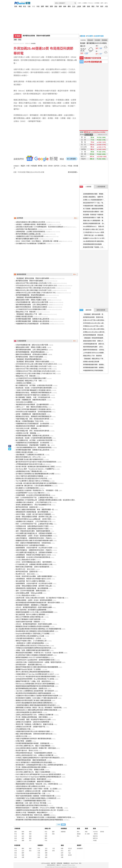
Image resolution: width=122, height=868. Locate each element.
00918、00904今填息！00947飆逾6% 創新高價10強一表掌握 (37, 241)
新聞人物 (48, 829)
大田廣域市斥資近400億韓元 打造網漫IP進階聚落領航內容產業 (37, 696)
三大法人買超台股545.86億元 (26, 560)
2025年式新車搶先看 (93, 62)
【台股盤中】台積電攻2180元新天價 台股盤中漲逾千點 (35, 791)
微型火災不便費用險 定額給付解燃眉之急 (30, 617)
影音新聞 (17, 845)
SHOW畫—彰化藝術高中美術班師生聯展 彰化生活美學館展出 (37, 483)
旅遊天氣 (95, 836)
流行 (30, 841)
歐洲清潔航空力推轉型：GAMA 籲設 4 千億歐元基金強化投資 (36, 698)
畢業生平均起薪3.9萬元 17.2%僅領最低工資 (31, 641)
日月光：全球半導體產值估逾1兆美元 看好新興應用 (34, 562)
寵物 (30, 832)
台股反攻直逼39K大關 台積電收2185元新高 (30, 222)
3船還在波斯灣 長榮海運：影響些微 (28, 622)
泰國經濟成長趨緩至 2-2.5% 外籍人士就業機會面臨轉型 (35, 612)
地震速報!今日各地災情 (93, 58)
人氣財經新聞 (101, 187)
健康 (60, 6)
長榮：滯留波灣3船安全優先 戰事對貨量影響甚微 (33, 531)
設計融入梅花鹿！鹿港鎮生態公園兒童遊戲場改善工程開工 (35, 467)
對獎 (86, 829)
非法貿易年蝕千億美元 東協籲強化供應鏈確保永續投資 (34, 655)
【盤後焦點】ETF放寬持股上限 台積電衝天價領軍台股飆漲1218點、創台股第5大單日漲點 (47, 500)
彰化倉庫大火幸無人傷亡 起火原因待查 (95, 229)
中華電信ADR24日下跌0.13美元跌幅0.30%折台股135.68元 (102, 326)
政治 (25, 6)
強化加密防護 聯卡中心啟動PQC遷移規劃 (30, 581)
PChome (90, 3)
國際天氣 (95, 838)
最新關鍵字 (80, 849)
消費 (84, 6)
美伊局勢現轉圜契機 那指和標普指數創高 (97, 335)
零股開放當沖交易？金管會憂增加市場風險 (30, 545)
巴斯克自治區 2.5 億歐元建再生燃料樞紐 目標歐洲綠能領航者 (36, 710)
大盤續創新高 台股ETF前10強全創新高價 (30, 236)
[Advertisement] (46, 189)
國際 (42, 6)
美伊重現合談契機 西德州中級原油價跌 (36, 36)
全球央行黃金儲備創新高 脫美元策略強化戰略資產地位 (34, 703)
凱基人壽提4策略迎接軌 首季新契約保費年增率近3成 (34, 734)
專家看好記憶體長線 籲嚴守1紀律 (27, 239)
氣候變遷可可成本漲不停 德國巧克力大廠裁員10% (33, 395)
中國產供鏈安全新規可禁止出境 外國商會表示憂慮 (33, 731)
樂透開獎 (104, 40)
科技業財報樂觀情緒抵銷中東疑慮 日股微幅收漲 (32, 743)
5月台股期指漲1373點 (23, 729)
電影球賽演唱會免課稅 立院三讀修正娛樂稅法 (98, 347)
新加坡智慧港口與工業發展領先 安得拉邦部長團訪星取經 (35, 631)
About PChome (74, 863)
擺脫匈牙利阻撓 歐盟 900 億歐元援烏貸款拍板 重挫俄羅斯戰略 (37, 667)
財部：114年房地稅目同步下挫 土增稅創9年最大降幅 (34, 498)
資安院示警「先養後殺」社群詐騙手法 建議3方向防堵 (34, 724)
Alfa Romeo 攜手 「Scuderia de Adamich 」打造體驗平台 (35, 469)
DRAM (50, 166)
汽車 (97, 6)
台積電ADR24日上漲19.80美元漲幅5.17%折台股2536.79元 (102, 332)
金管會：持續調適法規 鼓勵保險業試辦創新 (31, 400)
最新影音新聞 (101, 310)
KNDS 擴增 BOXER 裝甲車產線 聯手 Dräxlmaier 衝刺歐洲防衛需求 (38, 774)
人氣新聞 (85, 187)
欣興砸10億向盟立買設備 (91, 362)
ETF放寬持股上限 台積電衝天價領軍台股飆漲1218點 (34, 564)
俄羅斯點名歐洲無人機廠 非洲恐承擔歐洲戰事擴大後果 (34, 541)
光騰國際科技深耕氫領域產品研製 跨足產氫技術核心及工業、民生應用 (39, 810)
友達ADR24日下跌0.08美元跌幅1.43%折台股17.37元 (100, 320)
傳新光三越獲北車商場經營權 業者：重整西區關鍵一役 (35, 510)
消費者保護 (59, 863)
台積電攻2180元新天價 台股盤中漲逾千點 (30, 727)
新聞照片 (41, 845)
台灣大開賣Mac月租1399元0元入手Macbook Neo (32, 646)
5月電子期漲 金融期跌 (24, 741)
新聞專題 (64, 829)
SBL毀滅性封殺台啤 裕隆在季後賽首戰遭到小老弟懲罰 (100, 241)
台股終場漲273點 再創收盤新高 (26, 229)
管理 (62, 855)
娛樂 (65, 6)
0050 (45, 166)
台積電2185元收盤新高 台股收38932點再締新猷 (32, 722)
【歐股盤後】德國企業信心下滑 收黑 (95, 359)
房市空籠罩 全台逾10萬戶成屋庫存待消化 (30, 459)
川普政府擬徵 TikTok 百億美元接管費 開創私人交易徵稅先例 (36, 798)
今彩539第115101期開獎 (24, 402)
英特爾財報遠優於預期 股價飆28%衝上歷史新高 (99, 365)
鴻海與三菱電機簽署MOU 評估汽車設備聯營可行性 (33, 505)
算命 (78, 832)
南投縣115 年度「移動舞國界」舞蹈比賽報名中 (32, 813)
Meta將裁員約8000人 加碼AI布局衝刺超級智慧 (99, 226)
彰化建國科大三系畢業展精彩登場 (27, 488)
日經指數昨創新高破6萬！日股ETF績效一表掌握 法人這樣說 (37, 789)
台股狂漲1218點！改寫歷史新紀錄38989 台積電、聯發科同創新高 (39, 662)
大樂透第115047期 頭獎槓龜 (26, 433)
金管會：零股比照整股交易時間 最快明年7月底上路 (34, 517)
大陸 (106, 6)
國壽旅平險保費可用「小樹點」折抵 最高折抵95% (33, 681)
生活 (74, 6)
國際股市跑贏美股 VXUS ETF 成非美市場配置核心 (33, 657)
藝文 (69, 851)
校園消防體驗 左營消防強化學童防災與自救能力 (32, 805)
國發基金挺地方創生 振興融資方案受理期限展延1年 (34, 393)
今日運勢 (89, 36)
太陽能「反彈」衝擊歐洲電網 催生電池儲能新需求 (33, 650)
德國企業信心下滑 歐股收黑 (92, 356)
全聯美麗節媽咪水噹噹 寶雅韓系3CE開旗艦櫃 (98, 194)
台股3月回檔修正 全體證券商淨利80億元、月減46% (34, 538)
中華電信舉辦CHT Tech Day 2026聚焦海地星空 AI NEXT (35, 674)
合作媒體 (97, 3)
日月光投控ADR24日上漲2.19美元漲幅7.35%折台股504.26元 (103, 323)
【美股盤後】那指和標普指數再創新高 (95, 338)
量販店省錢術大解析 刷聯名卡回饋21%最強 (97, 341)
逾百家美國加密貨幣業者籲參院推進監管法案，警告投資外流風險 (38, 603)
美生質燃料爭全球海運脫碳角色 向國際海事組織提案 (33, 693)
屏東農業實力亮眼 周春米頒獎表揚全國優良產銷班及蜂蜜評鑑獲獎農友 (39, 820)
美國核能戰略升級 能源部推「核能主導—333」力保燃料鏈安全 (37, 784)
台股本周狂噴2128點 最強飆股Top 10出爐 (30, 636)
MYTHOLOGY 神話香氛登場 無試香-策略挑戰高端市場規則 (36, 677)
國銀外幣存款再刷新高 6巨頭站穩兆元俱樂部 (98, 350)
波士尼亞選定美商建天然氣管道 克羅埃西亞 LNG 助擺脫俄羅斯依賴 (38, 629)
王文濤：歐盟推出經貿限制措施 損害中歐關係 (32, 717)
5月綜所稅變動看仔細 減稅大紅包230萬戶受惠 (98, 344)
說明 (102, 3)
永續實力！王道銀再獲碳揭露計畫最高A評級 (31, 801)
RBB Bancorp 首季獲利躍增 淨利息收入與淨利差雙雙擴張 (35, 684)
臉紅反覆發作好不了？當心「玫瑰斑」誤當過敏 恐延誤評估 (102, 203)
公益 (69, 853)
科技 (38, 6)
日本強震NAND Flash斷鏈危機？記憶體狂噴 (31, 244)
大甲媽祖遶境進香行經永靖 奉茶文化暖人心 (30, 464)
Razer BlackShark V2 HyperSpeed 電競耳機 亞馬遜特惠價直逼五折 (38, 777)
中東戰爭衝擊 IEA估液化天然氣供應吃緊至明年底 (33, 495)
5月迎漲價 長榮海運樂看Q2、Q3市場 (28, 638)
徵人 (80, 863)
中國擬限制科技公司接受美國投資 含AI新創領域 (99, 370)
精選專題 (63, 832)
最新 (16, 832)
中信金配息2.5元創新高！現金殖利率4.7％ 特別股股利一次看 (37, 490)
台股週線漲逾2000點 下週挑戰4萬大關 (29, 471)
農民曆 (82, 36)
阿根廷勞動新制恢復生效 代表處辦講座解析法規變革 (34, 753)
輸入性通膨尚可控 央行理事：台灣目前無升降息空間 (34, 385)
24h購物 (85, 3)
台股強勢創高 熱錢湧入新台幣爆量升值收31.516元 (33, 555)
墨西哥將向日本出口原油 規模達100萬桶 (30, 770)
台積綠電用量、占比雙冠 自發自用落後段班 (30, 232)
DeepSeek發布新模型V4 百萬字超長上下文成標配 (33, 634)
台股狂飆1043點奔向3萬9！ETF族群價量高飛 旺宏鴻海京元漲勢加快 (39, 227)
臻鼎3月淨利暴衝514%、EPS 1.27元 (28, 457)
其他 (30, 851)
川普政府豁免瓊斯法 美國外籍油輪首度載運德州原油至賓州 (36, 705)
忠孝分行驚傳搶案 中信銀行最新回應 (28, 619)
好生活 (70, 849)
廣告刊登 (53, 863)
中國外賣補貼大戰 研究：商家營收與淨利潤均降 (32, 419)
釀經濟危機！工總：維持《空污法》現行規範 (31, 803)
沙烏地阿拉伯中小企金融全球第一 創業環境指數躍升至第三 (36, 660)
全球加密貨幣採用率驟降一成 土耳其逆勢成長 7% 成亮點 (35, 679)
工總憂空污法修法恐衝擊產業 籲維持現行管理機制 (33, 782)
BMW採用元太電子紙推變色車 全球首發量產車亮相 (34, 412)
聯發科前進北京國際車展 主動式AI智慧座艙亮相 (32, 567)
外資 (28, 166)
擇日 (78, 836)
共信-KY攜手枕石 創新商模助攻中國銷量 (29, 476)
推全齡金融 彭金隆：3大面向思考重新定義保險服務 (34, 388)
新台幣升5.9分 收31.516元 (25, 569)
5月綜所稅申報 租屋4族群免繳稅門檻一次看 (30, 794)
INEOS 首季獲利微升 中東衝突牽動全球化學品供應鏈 (34, 762)
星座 (56, 6)
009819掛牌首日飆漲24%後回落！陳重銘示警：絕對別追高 (36, 748)
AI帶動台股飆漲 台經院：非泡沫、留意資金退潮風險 (34, 536)
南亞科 (23, 166)
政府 (102, 6)
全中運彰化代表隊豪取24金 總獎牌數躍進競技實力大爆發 (35, 474)
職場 (47, 6)
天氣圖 (95, 841)
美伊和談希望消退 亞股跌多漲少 (27, 507)
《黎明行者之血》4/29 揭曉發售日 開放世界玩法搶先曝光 (102, 235)
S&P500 (57, 166)
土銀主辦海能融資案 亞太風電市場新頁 (29, 712)
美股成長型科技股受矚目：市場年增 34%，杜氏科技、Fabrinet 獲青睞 (39, 653)
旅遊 (88, 6)
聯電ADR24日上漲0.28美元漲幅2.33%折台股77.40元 (100, 329)
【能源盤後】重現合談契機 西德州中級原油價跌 (99, 314)
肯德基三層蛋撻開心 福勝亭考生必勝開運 (97, 197)
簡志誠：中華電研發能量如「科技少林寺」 (30, 421)
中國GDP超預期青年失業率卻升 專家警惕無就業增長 (34, 739)
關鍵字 (79, 845)
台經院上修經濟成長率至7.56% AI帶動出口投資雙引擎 (35, 715)
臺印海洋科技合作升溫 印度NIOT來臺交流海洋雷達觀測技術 (36, 462)
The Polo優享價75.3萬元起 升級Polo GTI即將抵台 (33, 481)
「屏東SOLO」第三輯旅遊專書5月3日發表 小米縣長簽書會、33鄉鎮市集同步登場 (43, 817)
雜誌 (93, 6)
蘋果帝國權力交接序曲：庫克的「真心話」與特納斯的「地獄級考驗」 (39, 708)
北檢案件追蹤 (99, 36)
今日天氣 (83, 40)
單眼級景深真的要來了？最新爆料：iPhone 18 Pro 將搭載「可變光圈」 (40, 808)
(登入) (106, 3)
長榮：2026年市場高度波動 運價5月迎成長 (31, 591)
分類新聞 (17, 829)
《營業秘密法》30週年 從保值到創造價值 (30, 643)
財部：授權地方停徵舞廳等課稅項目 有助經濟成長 (33, 543)
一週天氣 (95, 834)
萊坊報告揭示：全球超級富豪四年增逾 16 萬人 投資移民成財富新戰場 (39, 765)
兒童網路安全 (66, 863)
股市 (80, 3)
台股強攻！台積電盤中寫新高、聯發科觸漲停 (31, 224)
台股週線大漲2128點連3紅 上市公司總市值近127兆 (34, 502)
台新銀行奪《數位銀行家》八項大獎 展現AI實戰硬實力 (34, 486)
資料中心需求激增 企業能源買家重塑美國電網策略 (33, 672)
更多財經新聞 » (73, 172)
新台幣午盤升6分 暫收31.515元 (27, 751)
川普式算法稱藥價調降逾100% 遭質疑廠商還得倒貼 (34, 448)
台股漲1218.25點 (21, 736)
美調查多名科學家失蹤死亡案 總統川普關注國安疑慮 (33, 700)
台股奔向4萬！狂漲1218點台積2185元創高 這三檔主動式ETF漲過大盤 (40, 598)
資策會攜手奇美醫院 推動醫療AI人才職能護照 (32, 605)
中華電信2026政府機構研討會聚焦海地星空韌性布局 (33, 648)
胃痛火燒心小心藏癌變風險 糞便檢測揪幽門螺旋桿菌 (100, 221)
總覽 (62, 849)
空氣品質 (90, 40)
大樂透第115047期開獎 (23, 383)
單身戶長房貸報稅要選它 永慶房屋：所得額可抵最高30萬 (35, 796)
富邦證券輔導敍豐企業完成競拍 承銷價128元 (31, 689)
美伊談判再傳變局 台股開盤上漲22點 (28, 234)
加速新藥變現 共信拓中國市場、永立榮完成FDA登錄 (34, 548)
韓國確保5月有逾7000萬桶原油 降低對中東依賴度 (32, 626)
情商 (30, 834)
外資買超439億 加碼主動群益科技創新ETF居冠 (32, 526)
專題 (20, 6)
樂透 (86, 832)
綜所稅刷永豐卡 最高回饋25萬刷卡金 (29, 665)
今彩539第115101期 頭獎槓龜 (26, 428)
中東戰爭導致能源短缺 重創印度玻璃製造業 (31, 760)
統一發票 (87, 834)
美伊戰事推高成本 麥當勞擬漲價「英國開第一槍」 (33, 445)
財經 (34, 6)
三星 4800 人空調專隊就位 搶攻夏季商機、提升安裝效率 (35, 691)
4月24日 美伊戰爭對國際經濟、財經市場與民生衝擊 (34, 607)
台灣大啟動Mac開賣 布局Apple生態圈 (29, 593)
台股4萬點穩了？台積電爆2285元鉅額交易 (30, 455)
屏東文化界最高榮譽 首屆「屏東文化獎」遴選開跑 (33, 815)
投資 (62, 853)
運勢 (51, 6)
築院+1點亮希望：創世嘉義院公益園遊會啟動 (31, 610)
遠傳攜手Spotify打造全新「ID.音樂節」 (29, 669)
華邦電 (40, 166)
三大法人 (63, 166)
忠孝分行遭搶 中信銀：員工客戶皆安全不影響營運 (33, 514)
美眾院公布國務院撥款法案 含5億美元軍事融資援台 (100, 223)
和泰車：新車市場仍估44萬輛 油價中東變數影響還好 (34, 576)
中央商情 (33, 44)
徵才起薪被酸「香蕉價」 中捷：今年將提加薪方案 (33, 397)
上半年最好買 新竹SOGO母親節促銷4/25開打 (98, 353)
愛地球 (70, 855)
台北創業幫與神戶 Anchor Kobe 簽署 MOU (30, 493)
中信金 (70, 166)
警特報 (102, 832)
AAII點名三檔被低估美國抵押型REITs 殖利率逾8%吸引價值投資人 (38, 758)
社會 (29, 6)
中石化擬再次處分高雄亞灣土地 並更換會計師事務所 (34, 533)
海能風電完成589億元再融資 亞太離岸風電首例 (32, 405)
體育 (69, 6)
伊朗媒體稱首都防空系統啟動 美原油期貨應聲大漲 (100, 244)
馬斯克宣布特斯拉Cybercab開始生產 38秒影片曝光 (33, 519)
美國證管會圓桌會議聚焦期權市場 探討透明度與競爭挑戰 (35, 686)
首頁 (16, 6)
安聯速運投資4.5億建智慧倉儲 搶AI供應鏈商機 (32, 512)
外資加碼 (34, 166)
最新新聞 (85, 310)
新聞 (15, 40)
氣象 (94, 829)
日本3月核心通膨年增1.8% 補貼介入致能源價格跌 (33, 746)
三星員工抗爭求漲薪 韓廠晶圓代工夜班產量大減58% (33, 390)
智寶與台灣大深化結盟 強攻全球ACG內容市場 (31, 479)
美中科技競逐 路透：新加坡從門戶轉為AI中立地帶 (33, 720)
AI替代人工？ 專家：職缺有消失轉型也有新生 (32, 407)
